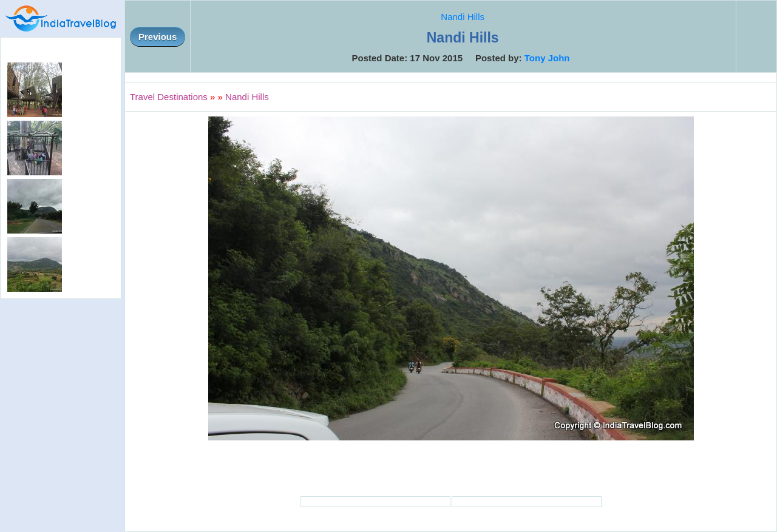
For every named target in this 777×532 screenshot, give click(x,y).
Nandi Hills (463, 17)
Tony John (547, 58)
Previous (158, 37)
